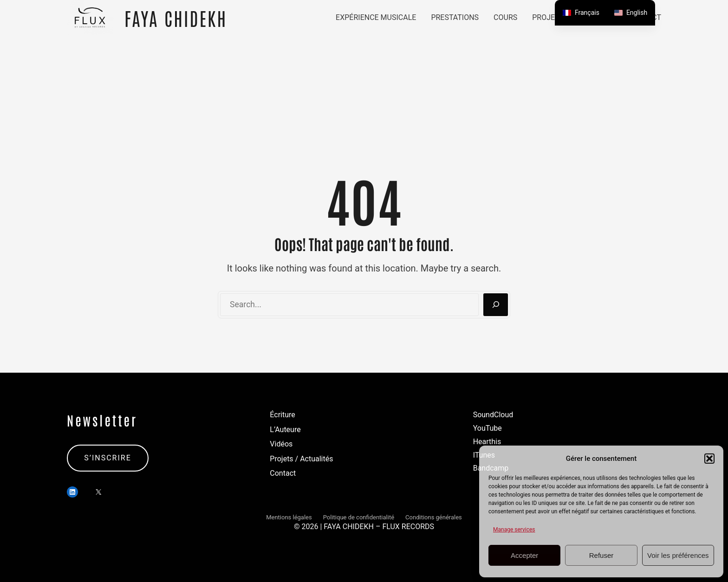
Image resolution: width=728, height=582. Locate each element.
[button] (709, 459)
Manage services (514, 530)
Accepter (524, 555)
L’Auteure (285, 430)
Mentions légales (289, 517)
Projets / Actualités (301, 459)
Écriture (282, 415)
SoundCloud (493, 415)
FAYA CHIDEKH (176, 18)
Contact (283, 473)
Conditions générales (434, 517)
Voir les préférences (678, 555)
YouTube (487, 428)
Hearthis (487, 442)
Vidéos (281, 444)
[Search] (496, 305)
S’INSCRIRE (108, 458)
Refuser (601, 555)
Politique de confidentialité (359, 517)
